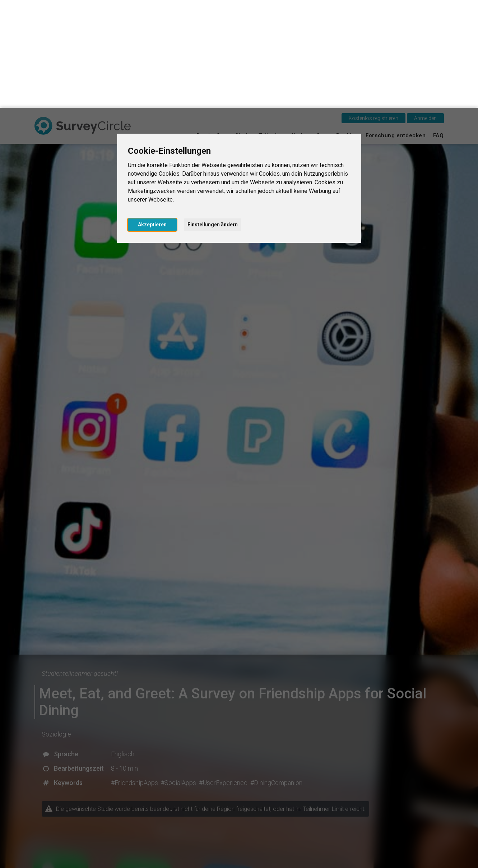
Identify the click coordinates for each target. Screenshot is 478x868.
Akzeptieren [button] (152, 117)
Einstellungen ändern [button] (213, 117)
